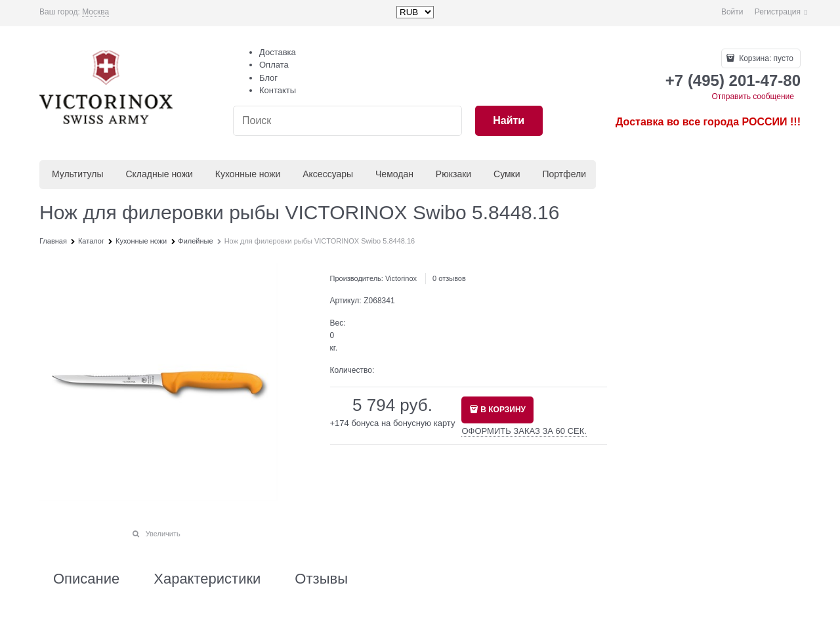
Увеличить (163, 534)
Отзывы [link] (321, 579)
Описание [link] (86, 579)
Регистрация (778, 12)
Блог (268, 78)
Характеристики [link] (207, 579)
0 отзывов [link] (449, 278)
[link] (95, 12)
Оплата (274, 65)
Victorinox (401, 278)
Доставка (278, 52)
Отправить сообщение (753, 96)
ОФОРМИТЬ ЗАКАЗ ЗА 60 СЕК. (524, 431)
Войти (732, 12)
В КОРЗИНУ (503, 410)
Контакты (278, 90)
